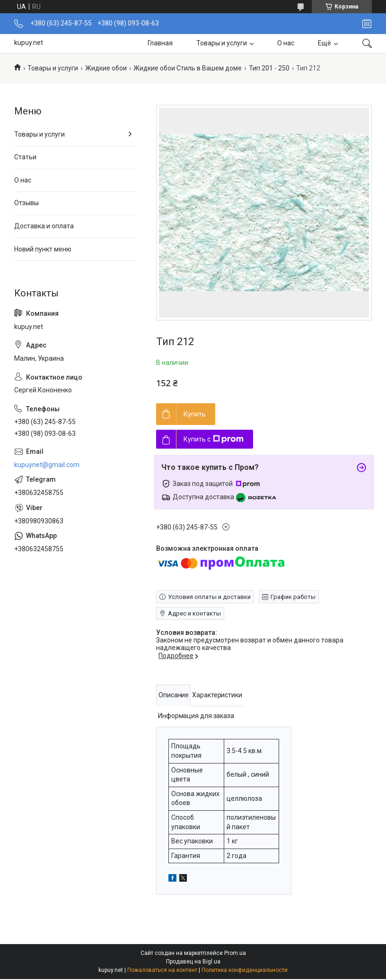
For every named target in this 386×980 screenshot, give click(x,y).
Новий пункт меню (43, 249)
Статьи (25, 157)
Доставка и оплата (44, 226)
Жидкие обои (106, 68)
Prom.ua (235, 953)
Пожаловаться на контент (162, 970)
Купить (195, 414)
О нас (286, 43)
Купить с (214, 439)
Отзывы (26, 203)
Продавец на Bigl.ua (193, 962)
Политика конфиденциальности (245, 970)
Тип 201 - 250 (269, 68)
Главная (160, 43)
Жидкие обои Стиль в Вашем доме (188, 68)
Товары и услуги (222, 43)
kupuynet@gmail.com (47, 465)
